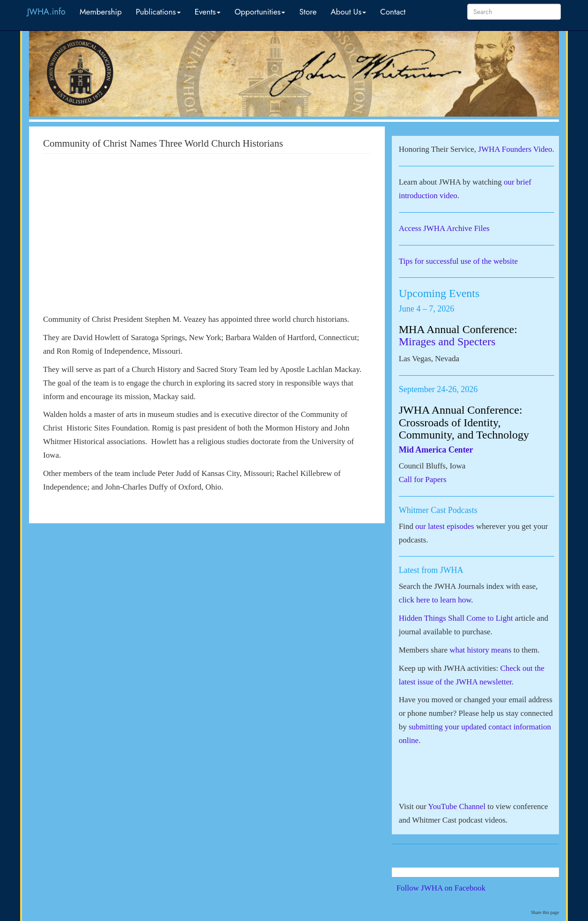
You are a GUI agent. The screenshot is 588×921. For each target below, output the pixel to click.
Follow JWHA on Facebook (454, 888)
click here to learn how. (436, 600)
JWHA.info (46, 12)
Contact (393, 12)
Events (208, 12)
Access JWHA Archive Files (444, 228)
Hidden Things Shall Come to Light (456, 618)
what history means (480, 650)
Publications (158, 12)
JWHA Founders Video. (516, 149)
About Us (348, 12)
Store (308, 12)
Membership (101, 12)
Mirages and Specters (447, 342)
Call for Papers (423, 479)
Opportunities (260, 12)
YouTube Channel (457, 806)
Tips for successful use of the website (458, 261)
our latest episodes (445, 526)
